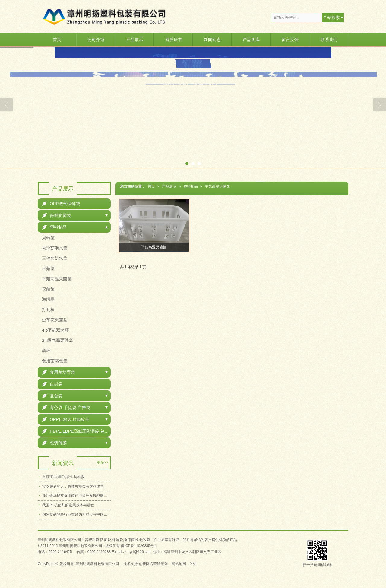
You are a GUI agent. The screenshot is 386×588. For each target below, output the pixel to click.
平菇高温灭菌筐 (217, 186)
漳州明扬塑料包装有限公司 (97, 564)
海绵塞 (48, 299)
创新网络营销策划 (153, 564)
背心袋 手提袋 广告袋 (66, 408)
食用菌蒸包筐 (54, 361)
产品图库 (251, 40)
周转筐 (48, 238)
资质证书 (174, 40)
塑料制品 (191, 186)
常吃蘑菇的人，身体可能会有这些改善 (73, 486)
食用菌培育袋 (59, 372)
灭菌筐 (48, 289)
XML (194, 564)
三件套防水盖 (54, 258)
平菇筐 (48, 269)
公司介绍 (96, 40)
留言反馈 (290, 40)
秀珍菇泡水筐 (54, 248)
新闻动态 (212, 40)
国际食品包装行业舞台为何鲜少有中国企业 (76, 514)
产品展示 (135, 40)
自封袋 (52, 384)
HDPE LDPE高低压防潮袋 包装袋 (76, 431)
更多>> (103, 462)
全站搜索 (331, 17)
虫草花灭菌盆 (54, 320)
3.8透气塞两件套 (57, 340)
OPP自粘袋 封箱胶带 (66, 419)
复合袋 (52, 396)
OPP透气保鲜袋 (61, 204)
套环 (46, 351)
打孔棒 (48, 310)
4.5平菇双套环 (55, 330)
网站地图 (179, 564)
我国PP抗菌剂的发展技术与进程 (68, 505)
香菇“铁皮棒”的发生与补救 (63, 477)
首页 (57, 40)
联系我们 (329, 40)
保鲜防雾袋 (57, 215)
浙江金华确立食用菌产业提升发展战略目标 (76, 496)
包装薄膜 (54, 443)
